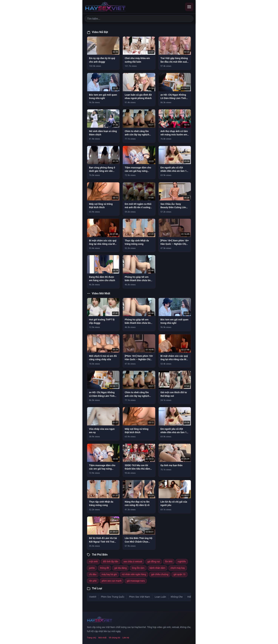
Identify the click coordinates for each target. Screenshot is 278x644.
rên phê (93, 581)
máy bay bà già (109, 574)
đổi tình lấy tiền (111, 562)
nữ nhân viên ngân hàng (134, 574)
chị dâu (93, 574)
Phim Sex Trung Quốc (113, 597)
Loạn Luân (160, 597)
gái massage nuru (136, 581)
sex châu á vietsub (133, 562)
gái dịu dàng (120, 568)
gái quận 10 (179, 574)
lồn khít (169, 562)
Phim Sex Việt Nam (139, 597)
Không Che (177, 597)
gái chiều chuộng (160, 574)
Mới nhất (103, 638)
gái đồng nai (154, 562)
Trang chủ (92, 638)
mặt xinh (93, 562)
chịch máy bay (178, 568)
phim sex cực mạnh (112, 581)
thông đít (104, 568)
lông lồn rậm (138, 568)
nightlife (182, 562)
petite (92, 568)
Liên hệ (126, 638)
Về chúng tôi (115, 638)
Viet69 (93, 597)
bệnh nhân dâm (158, 568)
